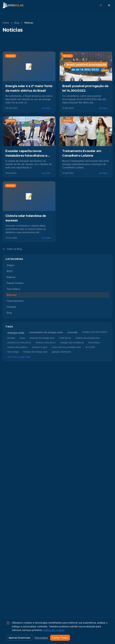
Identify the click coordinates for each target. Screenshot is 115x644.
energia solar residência (72, 343)
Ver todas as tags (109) (18, 357)
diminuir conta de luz (46, 343)
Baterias (11, 277)
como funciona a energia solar (66, 347)
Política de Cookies (54, 630)
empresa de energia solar (42, 338)
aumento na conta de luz (19, 343)
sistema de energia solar (88, 338)
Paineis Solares (15, 283)
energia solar (16, 333)
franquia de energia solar (35, 352)
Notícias (12, 295)
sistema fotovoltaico (17, 347)
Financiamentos (15, 301)
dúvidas (11, 338)
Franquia (11, 307)
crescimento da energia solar (46, 332)
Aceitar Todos (60, 638)
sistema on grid (39, 347)
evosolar (73, 332)
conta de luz (65, 338)
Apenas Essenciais (20, 638)
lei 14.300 (90, 347)
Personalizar (41, 638)
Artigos (11, 265)
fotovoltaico (94, 343)
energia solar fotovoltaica (95, 332)
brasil (22, 338)
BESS (10, 271)
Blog (17, 23)
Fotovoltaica (13, 289)
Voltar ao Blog (12, 249)
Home (6, 23)
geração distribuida (61, 352)
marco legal (13, 352)
